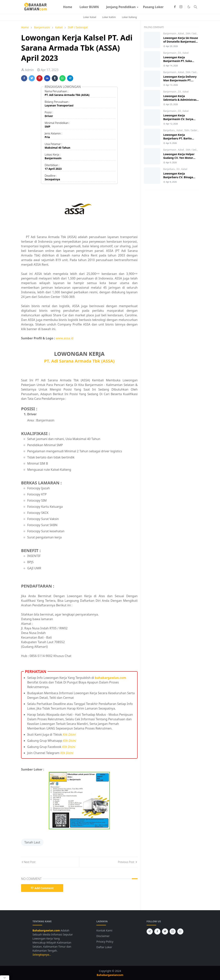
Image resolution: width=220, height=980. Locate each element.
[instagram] (181, 7)
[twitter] (165, 931)
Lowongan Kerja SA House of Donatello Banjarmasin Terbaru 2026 (181, 42)
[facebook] (175, 7)
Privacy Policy (105, 942)
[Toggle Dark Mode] (189, 7)
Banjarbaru (169, 130)
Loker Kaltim (109, 17)
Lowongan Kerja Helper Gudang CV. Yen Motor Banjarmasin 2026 (179, 158)
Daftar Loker (104, 947)
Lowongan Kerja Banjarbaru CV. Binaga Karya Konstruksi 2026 (178, 177)
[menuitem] (68, 7)
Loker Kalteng (129, 17)
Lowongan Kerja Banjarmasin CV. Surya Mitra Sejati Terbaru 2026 (180, 119)
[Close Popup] (5, 978)
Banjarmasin (170, 33)
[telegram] (150, 931)
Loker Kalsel (90, 17)
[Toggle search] (195, 7)
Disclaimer (103, 936)
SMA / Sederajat (194, 33)
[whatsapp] (180, 931)
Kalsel (181, 33)
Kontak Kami (104, 930)
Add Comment (42, 888)
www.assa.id (65, 338)
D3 (180, 53)
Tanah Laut (32, 842)
